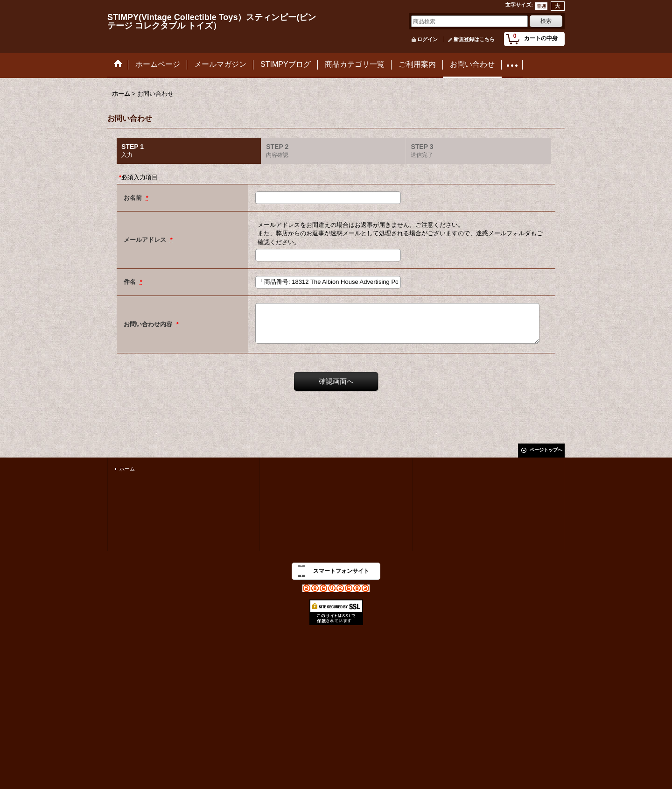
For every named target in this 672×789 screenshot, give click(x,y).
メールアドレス (146, 240)
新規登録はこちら (474, 39)
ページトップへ (546, 450)
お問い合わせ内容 (149, 324)
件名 (131, 282)
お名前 (134, 198)
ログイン (427, 39)
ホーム (127, 469)
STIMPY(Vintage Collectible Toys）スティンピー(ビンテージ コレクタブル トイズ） (212, 21)
